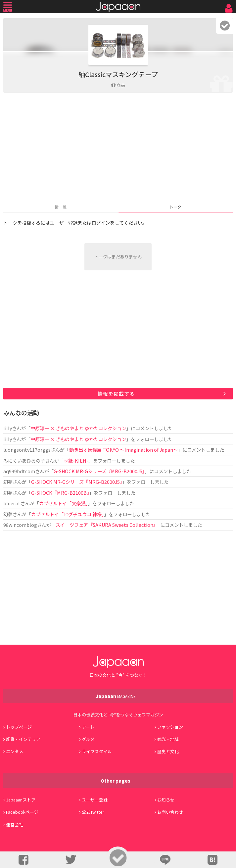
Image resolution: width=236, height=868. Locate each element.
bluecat (12, 503)
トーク (175, 207)
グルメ (88, 739)
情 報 (61, 207)
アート (88, 727)
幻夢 (8, 482)
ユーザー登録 (95, 800)
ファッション (170, 727)
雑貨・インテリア (23, 739)
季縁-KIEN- (76, 460)
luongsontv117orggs (27, 450)
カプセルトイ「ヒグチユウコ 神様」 (68, 514)
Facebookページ (22, 812)
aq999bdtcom (19, 471)
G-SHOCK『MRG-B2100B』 (60, 493)
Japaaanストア (21, 800)
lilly (8, 428)
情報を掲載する (116, 394)
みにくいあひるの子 (24, 460)
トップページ (19, 727)
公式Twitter (93, 812)
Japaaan (118, 7)
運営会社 (15, 824)
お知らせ (166, 800)
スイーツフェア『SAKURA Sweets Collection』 (106, 525)
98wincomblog (20, 525)
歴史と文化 (168, 751)
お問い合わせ (170, 812)
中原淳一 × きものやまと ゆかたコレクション (78, 428)
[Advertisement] (118, 149)
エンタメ (15, 751)
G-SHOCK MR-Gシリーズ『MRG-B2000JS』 (99, 471)
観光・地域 (168, 739)
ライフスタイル (97, 751)
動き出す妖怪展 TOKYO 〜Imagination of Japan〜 (123, 450)
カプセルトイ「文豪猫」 (63, 503)
